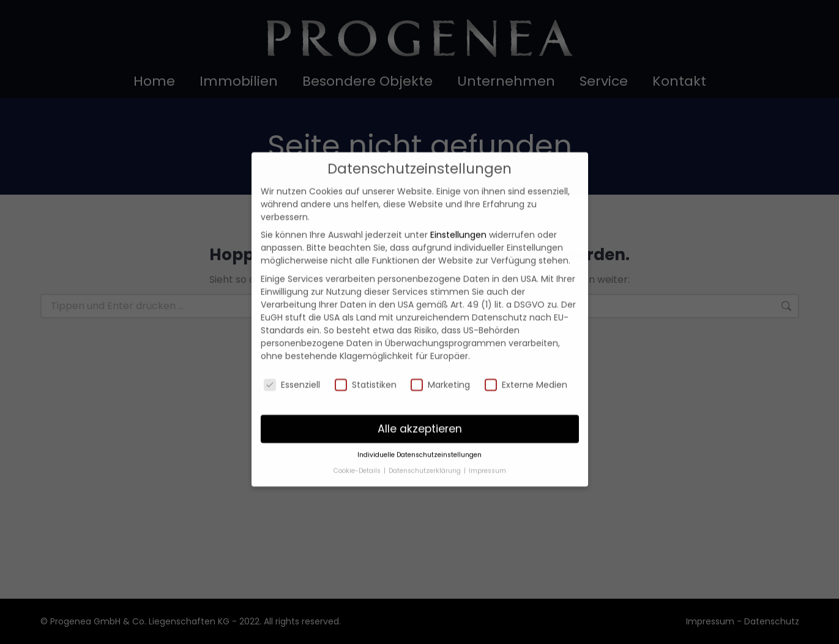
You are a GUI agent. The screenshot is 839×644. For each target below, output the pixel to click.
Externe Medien (526, 370)
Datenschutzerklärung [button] (426, 456)
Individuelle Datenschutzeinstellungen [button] (419, 440)
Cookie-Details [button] (358, 456)
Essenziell (292, 370)
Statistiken (366, 370)
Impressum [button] (487, 456)
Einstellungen (458, 220)
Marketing (440, 370)
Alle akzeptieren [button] (420, 414)
